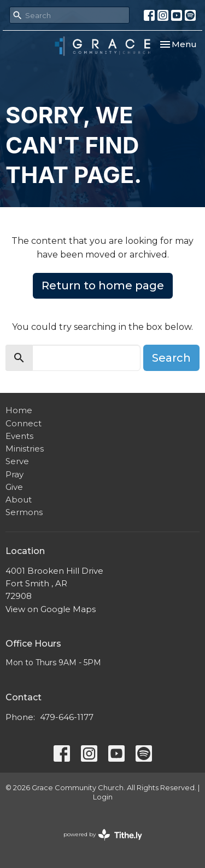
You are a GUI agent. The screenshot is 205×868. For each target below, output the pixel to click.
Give (14, 487)
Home (19, 410)
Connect (24, 423)
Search (171, 358)
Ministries (25, 449)
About (19, 499)
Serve (17, 461)
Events (19, 436)
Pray (14, 474)
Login (103, 797)
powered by (103, 835)
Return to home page (103, 285)
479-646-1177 (67, 717)
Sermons (24, 512)
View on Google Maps (51, 609)
